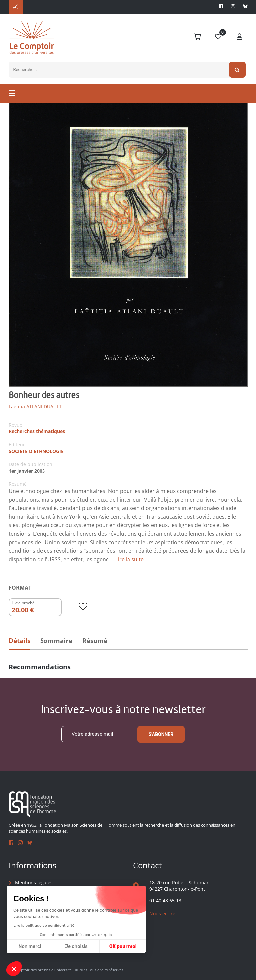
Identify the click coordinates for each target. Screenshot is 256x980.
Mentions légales (34, 882)
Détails (19, 641)
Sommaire (56, 641)
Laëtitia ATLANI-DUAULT (35, 407)
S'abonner (161, 734)
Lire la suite (129, 559)
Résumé (95, 641)
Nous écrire (162, 913)
